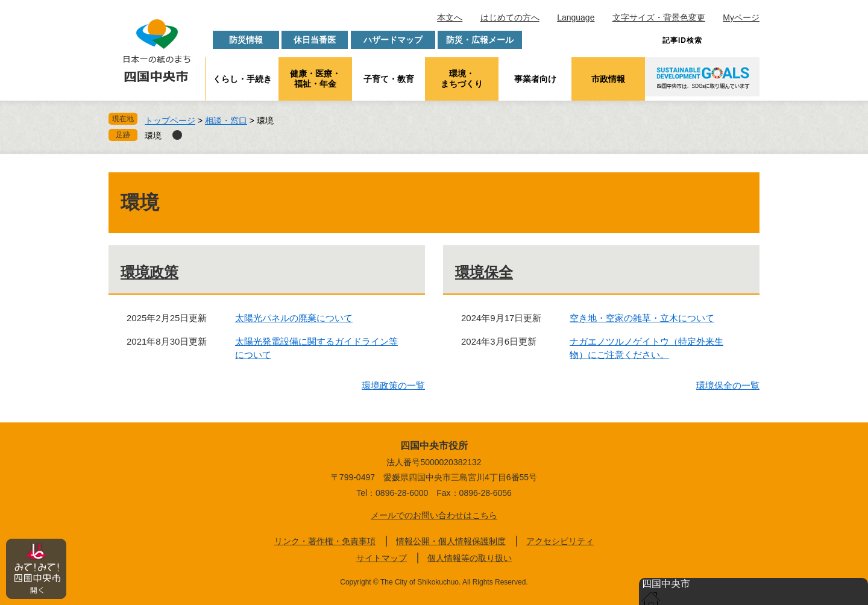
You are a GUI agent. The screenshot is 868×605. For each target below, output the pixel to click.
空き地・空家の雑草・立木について (642, 318)
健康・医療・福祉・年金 (315, 79)
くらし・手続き (242, 79)
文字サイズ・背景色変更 (659, 17)
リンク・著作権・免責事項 (325, 541)
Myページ (741, 17)
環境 (153, 136)
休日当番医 (315, 40)
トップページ (170, 121)
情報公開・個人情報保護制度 (451, 541)
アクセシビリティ (560, 541)
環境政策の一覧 (393, 385)
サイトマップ (382, 558)
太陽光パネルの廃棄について (294, 318)
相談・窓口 (226, 121)
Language (576, 17)
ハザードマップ (393, 40)
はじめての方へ (510, 17)
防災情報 (246, 40)
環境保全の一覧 (728, 385)
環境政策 (149, 272)
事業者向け (535, 79)
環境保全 (484, 272)
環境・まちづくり (462, 79)
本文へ (450, 17)
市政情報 (608, 79)
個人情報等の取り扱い (470, 558)
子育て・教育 (389, 79)
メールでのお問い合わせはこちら (434, 515)
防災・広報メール (480, 40)
